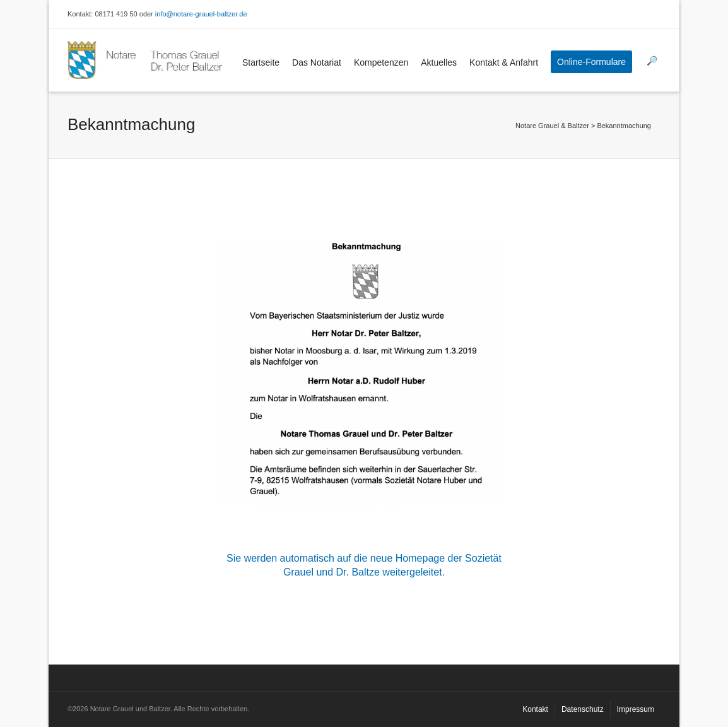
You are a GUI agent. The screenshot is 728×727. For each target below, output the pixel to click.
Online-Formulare (591, 62)
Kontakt (535, 709)
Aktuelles (439, 62)
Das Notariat (317, 62)
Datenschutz (583, 709)
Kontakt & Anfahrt (504, 62)
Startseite (261, 62)
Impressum (636, 709)
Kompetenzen (381, 62)
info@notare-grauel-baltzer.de (201, 14)
